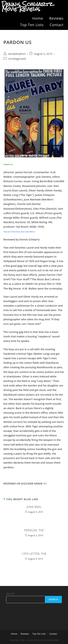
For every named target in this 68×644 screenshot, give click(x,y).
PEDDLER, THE (34, 530)
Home (38, 18)
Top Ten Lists (32, 25)
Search (10, 594)
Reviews (56, 18)
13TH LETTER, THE (34, 554)
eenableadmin (17, 54)
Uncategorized (17, 59)
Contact (57, 25)
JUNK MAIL (34, 507)
